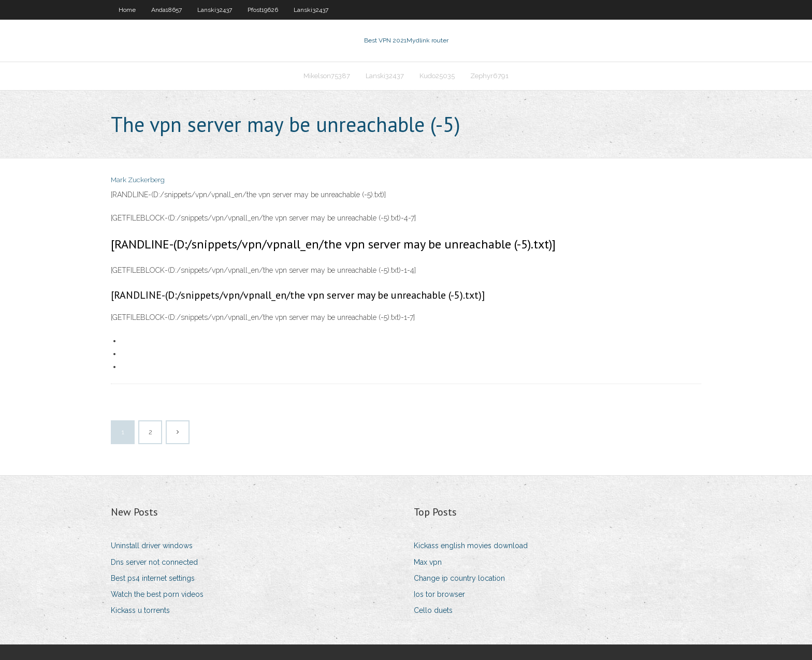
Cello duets (433, 610)
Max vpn (428, 562)
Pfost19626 (263, 10)
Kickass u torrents (140, 610)
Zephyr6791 (489, 76)
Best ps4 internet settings (153, 578)
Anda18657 (166, 10)
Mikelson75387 (327, 76)
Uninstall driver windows (152, 546)
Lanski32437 (215, 10)
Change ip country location (459, 578)
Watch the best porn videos (157, 594)
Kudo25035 (437, 76)
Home (127, 10)
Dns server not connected (154, 562)
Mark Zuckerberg (138, 180)
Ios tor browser (439, 594)
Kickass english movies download (471, 546)
